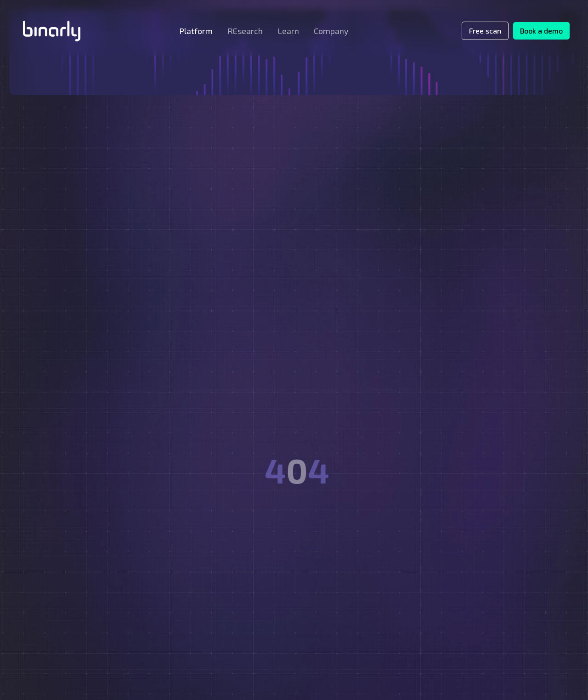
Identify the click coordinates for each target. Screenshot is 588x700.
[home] (52, 31)
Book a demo (541, 31)
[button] (196, 31)
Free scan (485, 31)
